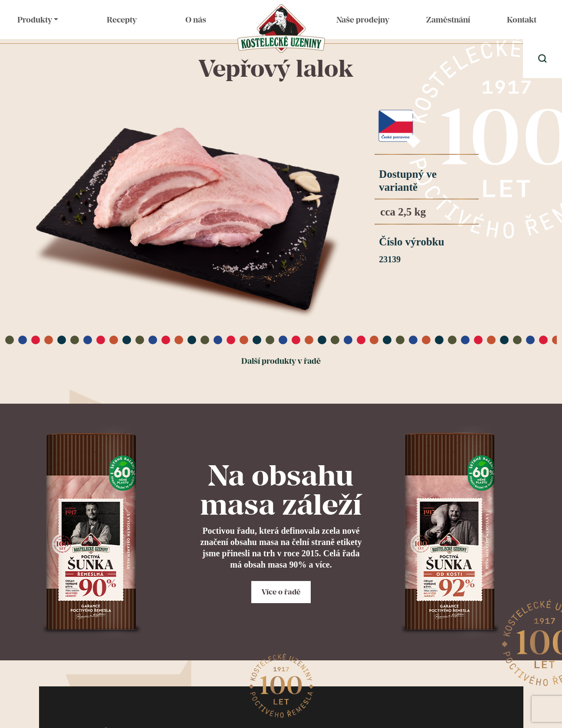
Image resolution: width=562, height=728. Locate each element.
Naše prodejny (363, 20)
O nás (196, 20)
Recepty (122, 20)
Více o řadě (281, 592)
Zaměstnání (448, 20)
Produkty (35, 20)
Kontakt (522, 20)
